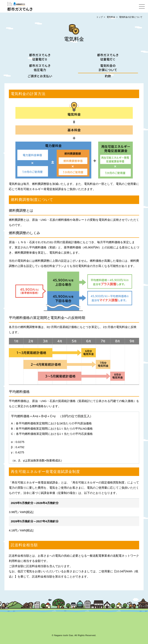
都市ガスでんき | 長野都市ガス (20, 6)
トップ (100, 17)
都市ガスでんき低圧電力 (40, 68)
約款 (108, 76)
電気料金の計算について (131, 17)
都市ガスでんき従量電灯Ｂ (40, 57)
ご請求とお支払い (40, 76)
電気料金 (111, 17)
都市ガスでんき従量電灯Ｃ (108, 57)
